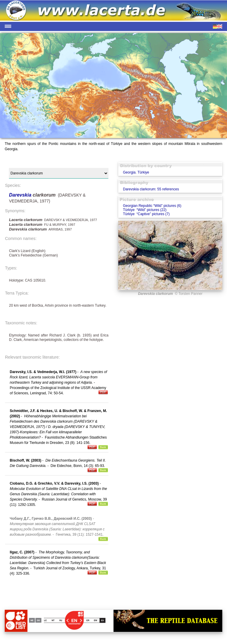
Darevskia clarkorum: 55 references (151, 189)
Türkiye (143, 172)
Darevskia (21, 195)
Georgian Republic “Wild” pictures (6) (152, 206)
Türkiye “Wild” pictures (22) (145, 210)
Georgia (129, 172)
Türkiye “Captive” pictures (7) (146, 214)
